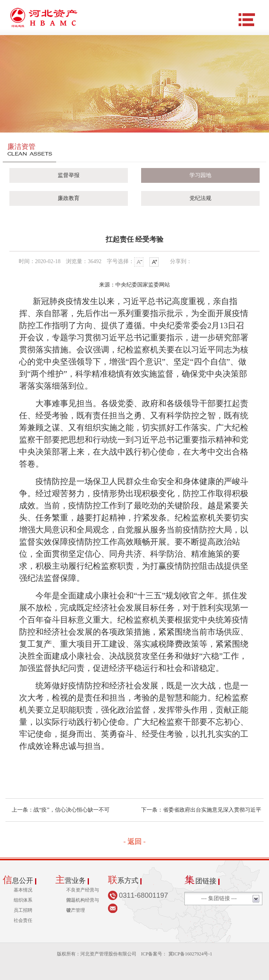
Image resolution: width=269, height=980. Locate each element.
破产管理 (76, 910)
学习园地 (200, 175)
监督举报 (69, 175)
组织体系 (23, 900)
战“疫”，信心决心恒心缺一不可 (71, 810)
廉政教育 (69, 198)
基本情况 (23, 890)
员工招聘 (23, 910)
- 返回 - (135, 842)
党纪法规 (200, 198)
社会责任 (23, 920)
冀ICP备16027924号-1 (190, 954)
